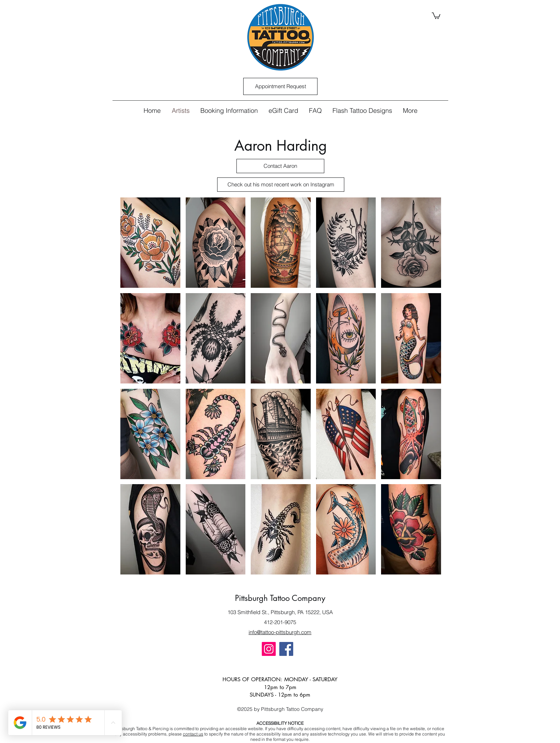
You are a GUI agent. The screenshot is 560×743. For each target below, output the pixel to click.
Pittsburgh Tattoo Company (280, 598)
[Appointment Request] (280, 86)
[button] (436, 15)
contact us (193, 734)
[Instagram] (269, 649)
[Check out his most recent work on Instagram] (281, 185)
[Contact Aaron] (280, 166)
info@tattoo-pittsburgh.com (280, 632)
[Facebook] (286, 649)
